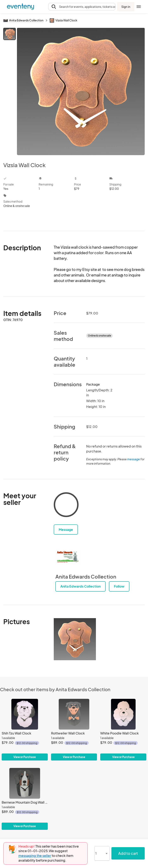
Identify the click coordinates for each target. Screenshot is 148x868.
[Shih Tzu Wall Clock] (25, 730)
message (134, 459)
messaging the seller (35, 856)
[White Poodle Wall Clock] (123, 730)
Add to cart (128, 853)
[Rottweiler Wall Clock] (74, 730)
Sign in (126, 7)
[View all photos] (81, 91)
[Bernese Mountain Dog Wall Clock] (25, 799)
